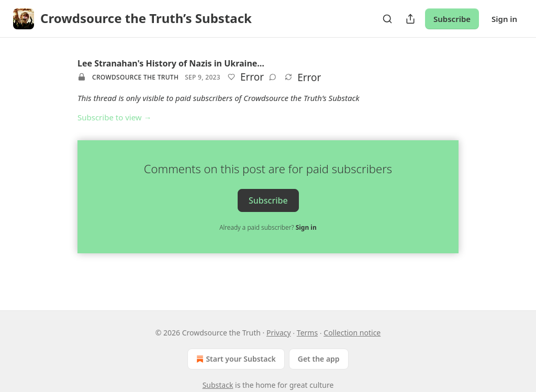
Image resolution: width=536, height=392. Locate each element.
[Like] (231, 77)
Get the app (319, 359)
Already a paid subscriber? (268, 227)
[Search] (387, 19)
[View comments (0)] (273, 77)
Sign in (504, 19)
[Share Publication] (410, 19)
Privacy (279, 333)
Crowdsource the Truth (135, 77)
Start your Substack (235, 359)
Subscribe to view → (115, 117)
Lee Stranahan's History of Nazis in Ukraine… (171, 63)
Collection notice (352, 333)
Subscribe (452, 19)
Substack (218, 385)
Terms (307, 333)
